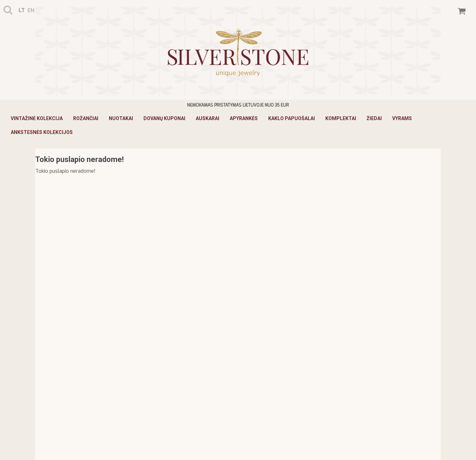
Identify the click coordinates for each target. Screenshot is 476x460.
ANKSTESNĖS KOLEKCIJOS (42, 132)
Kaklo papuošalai (292, 118)
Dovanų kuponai (164, 118)
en (31, 10)
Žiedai (374, 118)
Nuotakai (121, 118)
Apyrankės (244, 118)
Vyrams (402, 118)
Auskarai (208, 118)
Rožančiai (86, 118)
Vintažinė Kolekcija (37, 118)
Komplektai (341, 118)
